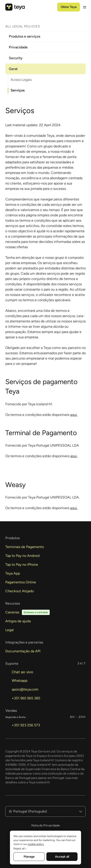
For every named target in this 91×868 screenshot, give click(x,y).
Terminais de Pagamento (25, 547)
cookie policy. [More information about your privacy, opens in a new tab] (36, 844)
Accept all (62, 857)
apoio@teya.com (25, 689)
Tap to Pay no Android (22, 556)
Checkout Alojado (20, 591)
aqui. (74, 415)
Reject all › (20, 849)
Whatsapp (20, 681)
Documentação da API (23, 651)
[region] (45, 848)
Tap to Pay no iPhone (22, 564)
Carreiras (12, 612)
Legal (9, 630)
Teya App (13, 573)
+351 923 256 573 (26, 725)
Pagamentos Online (21, 582)
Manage (29, 857)
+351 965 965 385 (26, 698)
